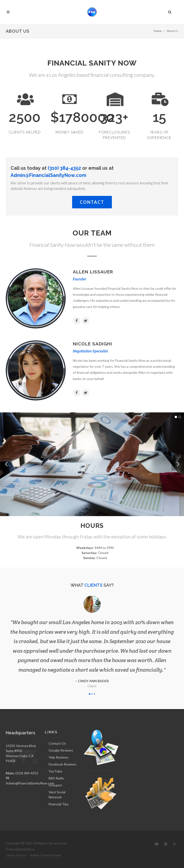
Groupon (55, 785)
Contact (92, 202)
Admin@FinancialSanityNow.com (30, 783)
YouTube (55, 771)
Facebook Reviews (63, 764)
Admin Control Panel (45, 855)
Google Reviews (61, 750)
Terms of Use (16, 855)
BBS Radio (56, 778)
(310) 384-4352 (27, 773)
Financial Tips (59, 804)
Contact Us (57, 743)
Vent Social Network (57, 795)
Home (158, 31)
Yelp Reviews (59, 757)
